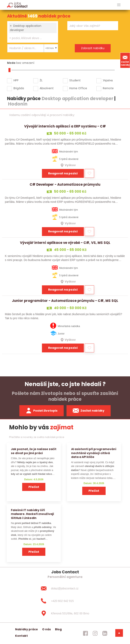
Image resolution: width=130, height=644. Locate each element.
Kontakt (21, 636)
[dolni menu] (119, 633)
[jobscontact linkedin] (105, 633)
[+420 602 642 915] (65, 601)
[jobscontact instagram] (95, 633)
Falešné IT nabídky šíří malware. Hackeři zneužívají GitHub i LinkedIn (32, 514)
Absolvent (47, 88)
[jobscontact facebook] (85, 633)
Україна (108, 80)
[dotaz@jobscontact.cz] (65, 588)
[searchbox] (30, 38)
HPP (16, 80)
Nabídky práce (27, 629)
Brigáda (19, 88)
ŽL (41, 80)
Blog (58, 629)
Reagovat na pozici (63, 173)
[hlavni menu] (119, 5)
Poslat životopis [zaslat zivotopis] (42, 411)
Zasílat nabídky (125, 60)
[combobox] (33, 32)
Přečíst (34, 487)
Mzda (11, 63)
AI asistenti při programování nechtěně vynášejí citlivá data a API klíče (94, 453)
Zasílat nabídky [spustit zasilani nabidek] (89, 411)
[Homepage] (17, 5)
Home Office (78, 88)
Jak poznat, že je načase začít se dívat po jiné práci (34, 451)
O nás (46, 629)
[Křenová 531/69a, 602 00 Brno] (65, 613)
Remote (108, 88)
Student (75, 80)
